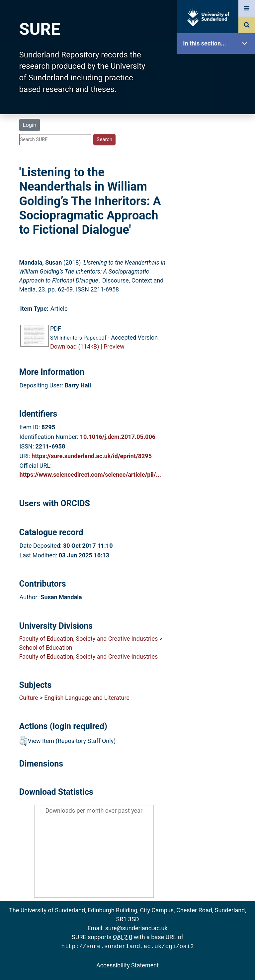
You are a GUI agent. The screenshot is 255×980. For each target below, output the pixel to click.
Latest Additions (217, 169)
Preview (114, 346)
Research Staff (217, 212)
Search (217, 149)
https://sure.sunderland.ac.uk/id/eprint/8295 (92, 456)
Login (29, 125)
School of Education (46, 648)
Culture (29, 698)
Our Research (217, 85)
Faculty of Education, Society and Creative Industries (89, 639)
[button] (23, 741)
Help (217, 233)
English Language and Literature (87, 698)
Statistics (217, 191)
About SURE (217, 106)
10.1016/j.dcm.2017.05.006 (118, 437)
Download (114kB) (75, 346)
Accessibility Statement (127, 965)
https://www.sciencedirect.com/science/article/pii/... (90, 475)
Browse (217, 128)
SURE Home (217, 65)
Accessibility (217, 254)
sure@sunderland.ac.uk (136, 928)
